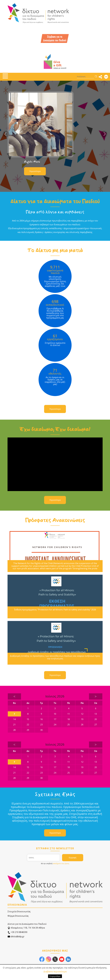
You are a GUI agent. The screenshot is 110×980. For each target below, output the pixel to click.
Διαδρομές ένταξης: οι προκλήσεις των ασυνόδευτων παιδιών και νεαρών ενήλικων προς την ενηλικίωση (55, 657)
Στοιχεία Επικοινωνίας (19, 911)
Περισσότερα (35, 171)
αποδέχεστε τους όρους (61, 864)
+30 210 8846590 (17, 932)
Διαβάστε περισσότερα (55, 972)
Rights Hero (32, 162)
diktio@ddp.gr (16, 937)
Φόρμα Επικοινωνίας (18, 916)
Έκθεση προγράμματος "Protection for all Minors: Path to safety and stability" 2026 (55, 610)
